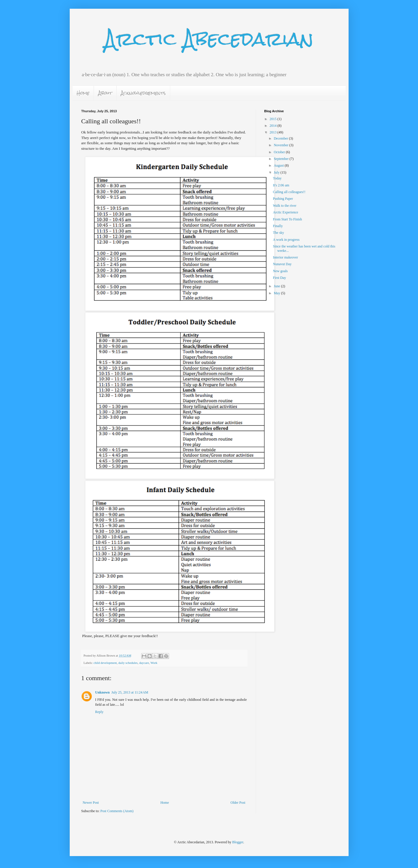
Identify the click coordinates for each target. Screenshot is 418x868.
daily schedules (128, 663)
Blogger (238, 842)
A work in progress (286, 240)
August (279, 165)
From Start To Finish (287, 219)
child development (105, 663)
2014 (273, 126)
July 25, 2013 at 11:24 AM (130, 692)
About (105, 93)
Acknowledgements (143, 93)
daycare (144, 663)
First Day (279, 278)
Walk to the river (285, 206)
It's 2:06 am (281, 185)
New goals (280, 271)
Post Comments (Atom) (117, 811)
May (277, 293)
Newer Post (91, 803)
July (277, 172)
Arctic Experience (285, 212)
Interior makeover (285, 257)
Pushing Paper (283, 199)
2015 (273, 119)
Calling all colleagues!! (289, 192)
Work (154, 663)
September (281, 159)
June (277, 286)
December (281, 138)
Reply (99, 712)
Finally (278, 226)
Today (277, 178)
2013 (273, 132)
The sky (278, 233)
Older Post (238, 803)
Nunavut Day (282, 264)
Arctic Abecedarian (209, 39)
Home (83, 93)
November (281, 145)
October (280, 152)
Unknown (103, 692)
